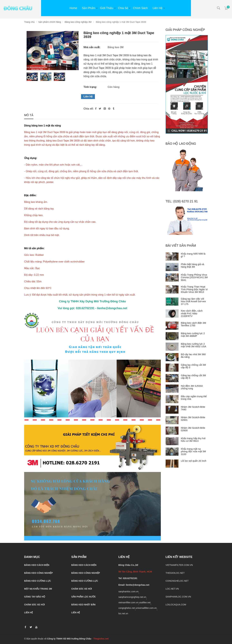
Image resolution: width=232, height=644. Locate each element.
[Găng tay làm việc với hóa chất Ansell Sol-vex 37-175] (172, 302)
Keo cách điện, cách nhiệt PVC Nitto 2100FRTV (192, 313)
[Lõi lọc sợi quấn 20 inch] (172, 464)
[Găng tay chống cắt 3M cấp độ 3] (172, 368)
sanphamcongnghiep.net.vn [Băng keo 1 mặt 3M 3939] (132, 597)
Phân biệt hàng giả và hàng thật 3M (193, 266)
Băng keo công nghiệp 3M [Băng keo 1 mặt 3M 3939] (78, 22)
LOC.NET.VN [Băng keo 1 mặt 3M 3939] (172, 589)
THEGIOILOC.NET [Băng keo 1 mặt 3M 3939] (175, 573)
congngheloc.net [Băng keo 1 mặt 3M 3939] (127, 608)
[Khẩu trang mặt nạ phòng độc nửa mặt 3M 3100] (172, 452)
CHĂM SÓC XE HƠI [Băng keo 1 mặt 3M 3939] (34, 605)
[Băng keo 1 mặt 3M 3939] (110, 109)
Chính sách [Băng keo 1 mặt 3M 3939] (140, 8)
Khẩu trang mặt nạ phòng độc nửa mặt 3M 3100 (193, 451)
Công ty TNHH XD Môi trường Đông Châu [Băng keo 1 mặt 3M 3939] (69, 639)
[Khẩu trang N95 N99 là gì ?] (172, 257)
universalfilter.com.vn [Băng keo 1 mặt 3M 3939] (146, 608)
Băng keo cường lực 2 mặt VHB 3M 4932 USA (194, 345)
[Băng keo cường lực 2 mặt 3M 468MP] (172, 336)
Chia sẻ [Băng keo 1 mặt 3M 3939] (123, 8)
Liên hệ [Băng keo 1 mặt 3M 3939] (88, 97)
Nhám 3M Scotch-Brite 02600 (193, 429)
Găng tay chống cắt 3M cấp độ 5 (193, 377)
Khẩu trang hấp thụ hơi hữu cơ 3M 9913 (193, 440)
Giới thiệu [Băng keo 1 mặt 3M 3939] (107, 8)
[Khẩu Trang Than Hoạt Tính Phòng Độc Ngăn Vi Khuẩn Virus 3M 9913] (172, 289)
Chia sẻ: (88, 109)
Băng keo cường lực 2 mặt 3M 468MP (193, 335)
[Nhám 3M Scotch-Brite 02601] (172, 420)
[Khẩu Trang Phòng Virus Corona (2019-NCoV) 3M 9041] (172, 277)
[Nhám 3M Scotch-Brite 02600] (172, 431)
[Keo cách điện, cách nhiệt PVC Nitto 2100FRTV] (172, 314)
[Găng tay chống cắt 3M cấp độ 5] (172, 378)
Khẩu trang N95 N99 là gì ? (193, 255)
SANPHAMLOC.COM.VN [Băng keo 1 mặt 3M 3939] (178, 597)
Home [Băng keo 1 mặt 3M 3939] (73, 8)
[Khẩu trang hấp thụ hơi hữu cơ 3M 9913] (172, 441)
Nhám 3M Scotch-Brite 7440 (193, 408)
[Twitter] (100, 109)
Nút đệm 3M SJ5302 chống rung (192, 387)
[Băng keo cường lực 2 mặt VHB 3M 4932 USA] (172, 347)
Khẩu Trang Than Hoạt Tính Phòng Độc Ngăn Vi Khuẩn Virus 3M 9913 (194, 289)
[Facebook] (96, 109)
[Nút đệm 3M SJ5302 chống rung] (172, 389)
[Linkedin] (105, 109)
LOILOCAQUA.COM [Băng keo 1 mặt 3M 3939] (176, 605)
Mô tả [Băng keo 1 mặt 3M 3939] (29, 115)
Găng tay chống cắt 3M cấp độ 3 (193, 366)
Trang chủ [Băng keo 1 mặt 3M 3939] (29, 22)
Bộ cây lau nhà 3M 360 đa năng (193, 356)
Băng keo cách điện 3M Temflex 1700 (193, 324)
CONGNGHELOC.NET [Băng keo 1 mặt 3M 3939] (177, 581)
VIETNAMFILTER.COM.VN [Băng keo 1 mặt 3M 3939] (179, 565)
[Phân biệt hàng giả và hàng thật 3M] (172, 267)
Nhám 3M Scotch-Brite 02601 (193, 419)
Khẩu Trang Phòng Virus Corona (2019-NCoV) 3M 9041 (194, 277)
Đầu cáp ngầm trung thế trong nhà (194, 398)
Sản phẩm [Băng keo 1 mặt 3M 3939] (89, 8)
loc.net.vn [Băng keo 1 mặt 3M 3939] (123, 613)
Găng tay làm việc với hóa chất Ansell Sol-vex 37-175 (193, 301)
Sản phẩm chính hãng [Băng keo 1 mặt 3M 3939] (50, 22)
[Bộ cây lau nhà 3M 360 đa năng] (172, 357)
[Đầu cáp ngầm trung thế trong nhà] (172, 399)
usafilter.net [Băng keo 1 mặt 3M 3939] (145, 602)
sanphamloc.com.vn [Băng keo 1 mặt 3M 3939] (128, 592)
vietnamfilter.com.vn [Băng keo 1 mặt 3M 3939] (128, 602)
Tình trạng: (91, 87)
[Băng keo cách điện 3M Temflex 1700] (172, 326)
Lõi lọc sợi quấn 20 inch (194, 461)
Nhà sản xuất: (92, 47)
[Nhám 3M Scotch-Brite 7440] (172, 410)
